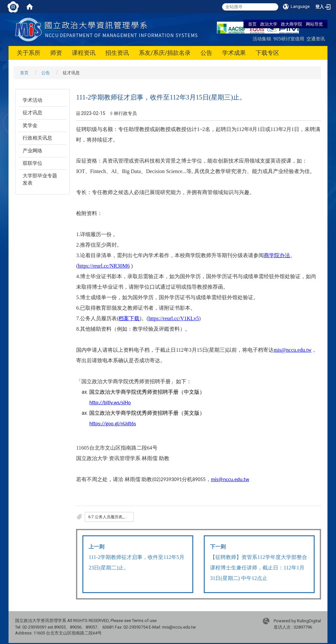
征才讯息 (32, 113)
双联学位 (32, 163)
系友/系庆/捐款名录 (165, 53)
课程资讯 (84, 53)
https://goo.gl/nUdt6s (113, 423)
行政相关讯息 (37, 138)
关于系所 (29, 53)
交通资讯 (316, 39)
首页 (252, 24)
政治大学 (269, 24)
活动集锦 (262, 39)
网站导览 (314, 24)
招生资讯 (117, 53)
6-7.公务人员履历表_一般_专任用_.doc (111, 517)
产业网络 (32, 151)
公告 (206, 53)
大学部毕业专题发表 (40, 179)
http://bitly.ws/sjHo (110, 402)
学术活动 (32, 100)
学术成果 (234, 53)
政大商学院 (292, 24)
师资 (56, 53)
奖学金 (30, 125)
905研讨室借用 (289, 39)
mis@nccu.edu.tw (230, 479)
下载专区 (267, 53)
